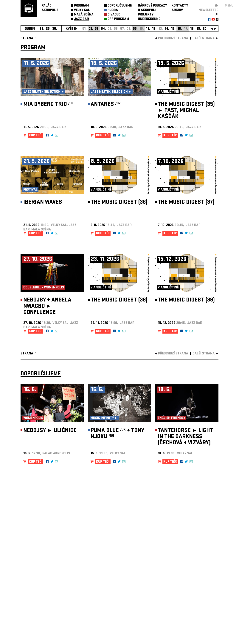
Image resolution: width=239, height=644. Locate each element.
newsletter (209, 10)
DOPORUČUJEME (120, 6)
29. (48, 29)
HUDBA (113, 10)
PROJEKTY (146, 15)
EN (217, 6)
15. (173, 29)
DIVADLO (114, 15)
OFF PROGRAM (118, 19)
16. (180, 29)
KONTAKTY (180, 6)
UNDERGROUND (149, 19)
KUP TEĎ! (36, 136)
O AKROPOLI (147, 10)
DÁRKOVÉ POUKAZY (152, 6)
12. (154, 29)
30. (55, 29)
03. (97, 29)
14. (167, 29)
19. (199, 29)
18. (192, 29)
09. (135, 29)
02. (91, 29)
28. (42, 29)
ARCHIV (177, 10)
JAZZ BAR (81, 19)
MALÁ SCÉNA (84, 15)
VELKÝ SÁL (82, 10)
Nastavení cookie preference (35, 593)
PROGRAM (81, 6)
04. (103, 29)
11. (148, 29)
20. (205, 29)
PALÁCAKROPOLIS (50, 8)
